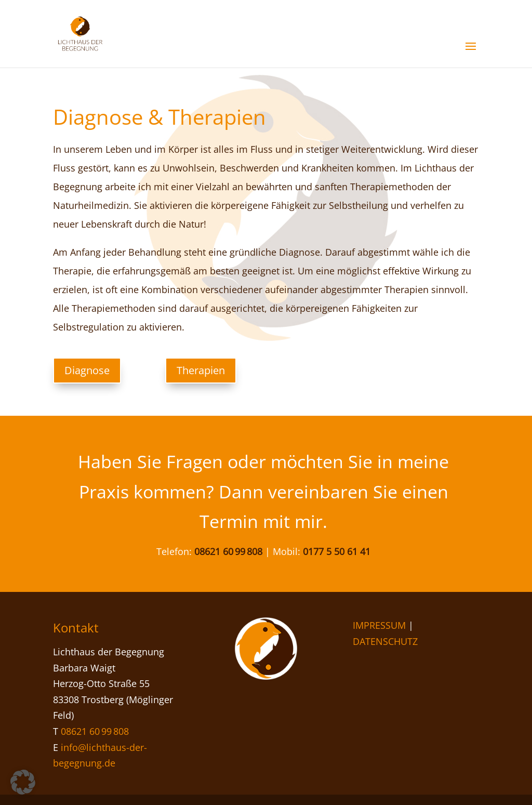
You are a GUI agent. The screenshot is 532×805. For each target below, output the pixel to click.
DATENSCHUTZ (385, 641)
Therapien (201, 370)
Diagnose (87, 370)
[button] (23, 782)
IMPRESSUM (379, 625)
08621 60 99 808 (95, 731)
